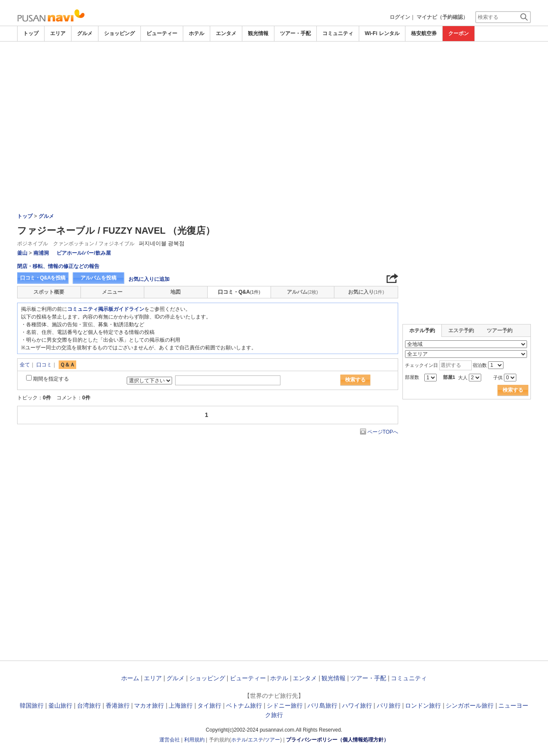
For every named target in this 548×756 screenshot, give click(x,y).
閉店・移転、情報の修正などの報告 (58, 266)
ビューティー (162, 33)
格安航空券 (424, 33)
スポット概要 (49, 292)
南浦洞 (41, 253)
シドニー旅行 (285, 705)
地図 (176, 292)
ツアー (272, 740)
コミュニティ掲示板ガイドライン (106, 309)
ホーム (130, 678)
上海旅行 (181, 705)
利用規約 (194, 740)
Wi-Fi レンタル (382, 33)
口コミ (44, 365)
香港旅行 (118, 705)
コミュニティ (338, 33)
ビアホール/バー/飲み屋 (84, 253)
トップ (31, 33)
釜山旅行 (60, 705)
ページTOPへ (383, 432)
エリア (58, 33)
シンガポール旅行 (470, 705)
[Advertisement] (274, 65)
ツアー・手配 (295, 33)
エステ (256, 740)
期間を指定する (51, 379)
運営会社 (170, 740)
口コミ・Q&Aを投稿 (43, 278)
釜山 (22, 253)
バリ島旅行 (322, 705)
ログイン (400, 17)
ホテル (197, 33)
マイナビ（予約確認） (442, 17)
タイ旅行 (209, 705)
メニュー (112, 292)
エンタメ (226, 33)
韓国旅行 (32, 705)
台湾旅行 (89, 705)
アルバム (302, 292)
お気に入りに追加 (149, 279)
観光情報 (258, 33)
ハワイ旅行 (357, 705)
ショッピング (119, 33)
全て (25, 365)
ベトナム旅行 (244, 705)
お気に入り (366, 292)
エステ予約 (461, 330)
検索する (355, 380)
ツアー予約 (500, 330)
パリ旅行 (389, 705)
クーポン (459, 33)
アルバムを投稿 (98, 278)
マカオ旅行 (149, 705)
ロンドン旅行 (423, 705)
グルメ (85, 33)
